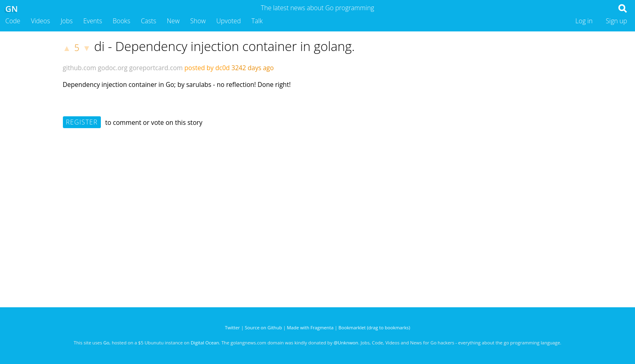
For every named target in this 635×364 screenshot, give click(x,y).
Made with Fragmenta (310, 327)
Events (93, 21)
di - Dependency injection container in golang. (224, 46)
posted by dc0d (207, 68)
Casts (149, 21)
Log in (584, 21)
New (173, 21)
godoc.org (113, 68)
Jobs (67, 21)
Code (13, 21)
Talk (257, 21)
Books (121, 21)
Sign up (617, 21)
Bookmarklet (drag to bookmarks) (374, 327)
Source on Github (263, 327)
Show (198, 21)
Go (106, 343)
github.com (80, 68)
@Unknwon (346, 343)
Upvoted (229, 21)
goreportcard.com (156, 68)
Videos (41, 21)
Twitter (233, 327)
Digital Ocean (205, 343)
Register (82, 122)
